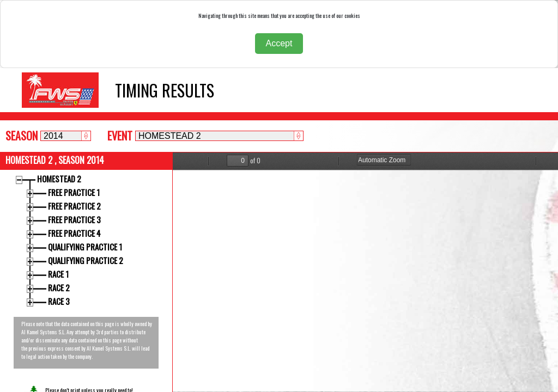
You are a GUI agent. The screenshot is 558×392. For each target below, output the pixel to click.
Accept (279, 43)
